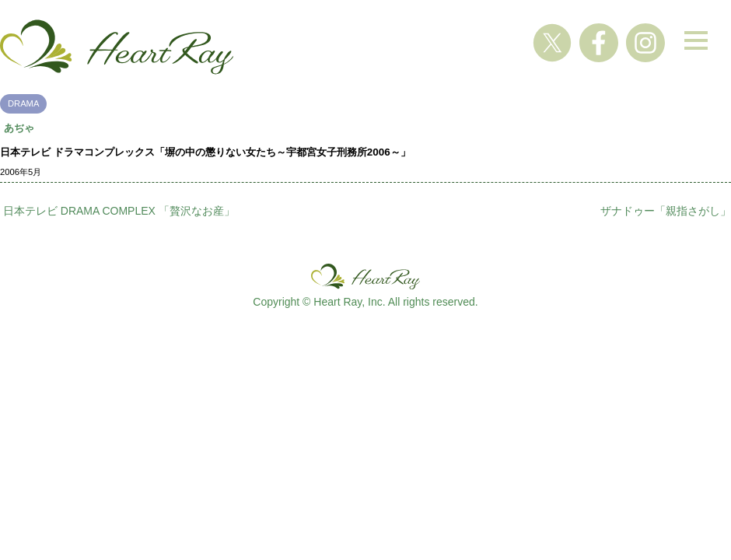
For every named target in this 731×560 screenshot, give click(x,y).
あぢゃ (19, 128)
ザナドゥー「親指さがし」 (666, 211)
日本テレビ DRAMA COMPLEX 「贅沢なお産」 (119, 211)
